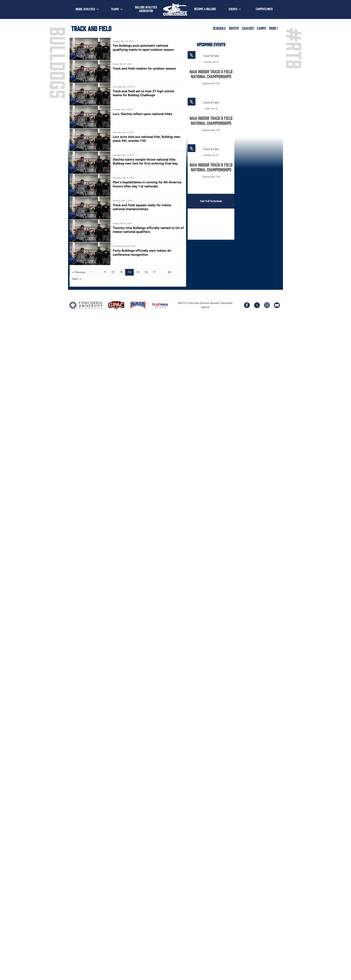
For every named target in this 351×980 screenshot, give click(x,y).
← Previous (79, 272)
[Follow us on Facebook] (247, 305)
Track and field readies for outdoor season (144, 68)
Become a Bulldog (205, 9)
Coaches (248, 28)
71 (105, 272)
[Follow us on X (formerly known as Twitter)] (257, 305)
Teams (115, 9)
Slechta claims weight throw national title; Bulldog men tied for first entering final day (145, 161)
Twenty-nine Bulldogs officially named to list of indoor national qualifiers (148, 230)
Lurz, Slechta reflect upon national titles (142, 114)
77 (154, 272)
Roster (234, 28)
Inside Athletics (85, 9)
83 (170, 272)
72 (113, 272)
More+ (274, 28)
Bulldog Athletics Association (146, 9)
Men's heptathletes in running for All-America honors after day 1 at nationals (147, 184)
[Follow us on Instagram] (267, 305)
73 (121, 272)
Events (233, 9)
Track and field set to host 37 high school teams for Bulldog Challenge (143, 93)
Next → (77, 279)
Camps (261, 28)
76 (146, 272)
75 (138, 272)
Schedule (219, 28)
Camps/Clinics (264, 9)
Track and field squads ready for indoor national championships (142, 207)
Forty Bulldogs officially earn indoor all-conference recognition (142, 252)
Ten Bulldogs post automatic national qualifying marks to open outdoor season (143, 47)
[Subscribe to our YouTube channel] (277, 305)
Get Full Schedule (211, 201)
